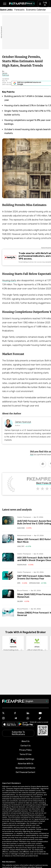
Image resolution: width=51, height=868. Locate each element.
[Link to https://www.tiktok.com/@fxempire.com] (44, 718)
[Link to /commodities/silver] (23, 601)
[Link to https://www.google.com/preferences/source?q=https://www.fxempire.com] (32, 455)
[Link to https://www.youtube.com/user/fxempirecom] (44, 713)
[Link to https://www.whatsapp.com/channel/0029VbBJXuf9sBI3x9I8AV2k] (32, 718)
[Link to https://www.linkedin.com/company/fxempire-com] (32, 713)
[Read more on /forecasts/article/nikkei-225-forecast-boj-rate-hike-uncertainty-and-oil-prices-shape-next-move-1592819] (8, 540)
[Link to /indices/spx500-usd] (38, 583)
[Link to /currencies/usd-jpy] (24, 546)
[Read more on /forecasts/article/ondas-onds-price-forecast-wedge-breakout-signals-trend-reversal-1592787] (8, 614)
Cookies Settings (26, 759)
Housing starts (9, 280)
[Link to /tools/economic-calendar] (36, 10)
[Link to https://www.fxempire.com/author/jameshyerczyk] (7, 74)
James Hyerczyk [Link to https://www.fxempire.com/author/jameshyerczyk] (23, 422)
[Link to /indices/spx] (22, 583)
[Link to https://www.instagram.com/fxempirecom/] (7, 718)
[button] (5, 4)
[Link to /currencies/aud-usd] (24, 528)
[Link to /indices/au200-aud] (25, 565)
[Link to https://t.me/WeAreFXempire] (19, 718)
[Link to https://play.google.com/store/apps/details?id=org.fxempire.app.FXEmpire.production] (26, 724)
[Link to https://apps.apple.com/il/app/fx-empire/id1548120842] (10, 724)
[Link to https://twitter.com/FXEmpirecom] (7, 713)
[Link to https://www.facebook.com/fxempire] (19, 713)
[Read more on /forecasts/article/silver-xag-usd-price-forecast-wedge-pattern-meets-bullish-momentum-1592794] (8, 595)
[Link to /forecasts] (19, 10)
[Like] (43, 464)
